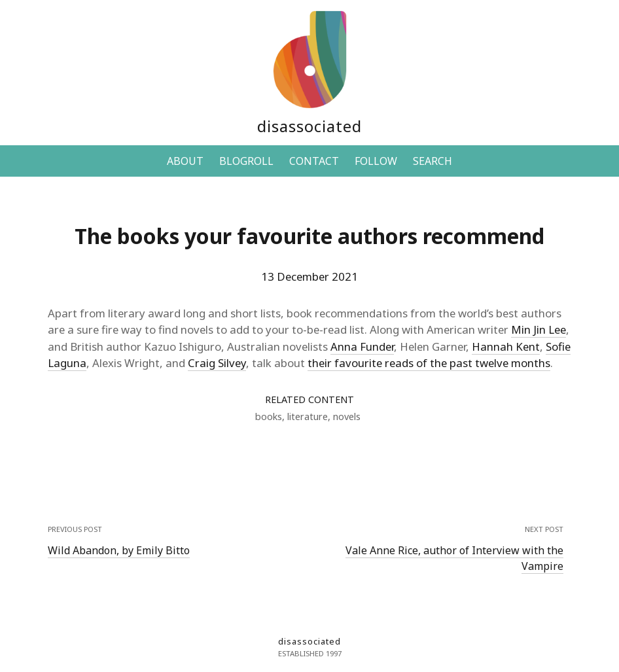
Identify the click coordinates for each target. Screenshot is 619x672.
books (269, 416)
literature (308, 416)
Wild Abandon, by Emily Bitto (119, 550)
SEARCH (433, 161)
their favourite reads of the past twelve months (429, 363)
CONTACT (314, 161)
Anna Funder (362, 346)
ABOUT (185, 161)
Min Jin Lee (539, 329)
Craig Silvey (217, 363)
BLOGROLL (246, 161)
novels (347, 416)
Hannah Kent (506, 346)
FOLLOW (376, 161)
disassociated (309, 126)
